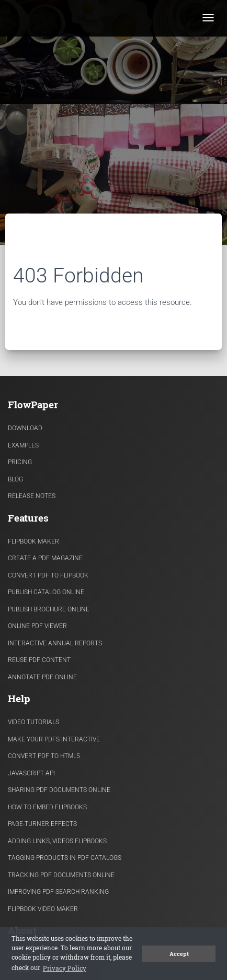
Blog (15, 479)
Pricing (20, 462)
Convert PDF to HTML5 (44, 756)
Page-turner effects (42, 824)
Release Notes (32, 496)
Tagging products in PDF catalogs (65, 858)
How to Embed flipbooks (47, 807)
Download (25, 428)
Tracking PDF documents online (61, 875)
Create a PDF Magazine (45, 558)
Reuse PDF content (39, 660)
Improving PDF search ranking (58, 892)
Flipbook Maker (33, 541)
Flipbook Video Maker (43, 909)
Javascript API (31, 773)
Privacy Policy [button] (65, 968)
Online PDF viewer (37, 626)
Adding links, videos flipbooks (57, 841)
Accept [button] (179, 954)
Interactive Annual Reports (55, 643)
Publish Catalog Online (46, 592)
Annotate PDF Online (42, 677)
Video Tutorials (33, 722)
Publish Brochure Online (49, 609)
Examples (23, 445)
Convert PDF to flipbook (48, 575)
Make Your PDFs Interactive (54, 739)
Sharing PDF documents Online (59, 790)
